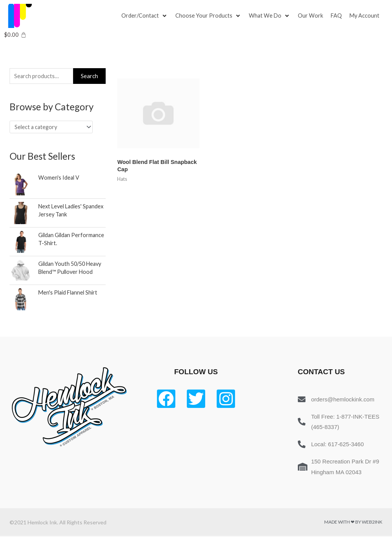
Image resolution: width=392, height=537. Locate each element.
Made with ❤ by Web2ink (353, 523)
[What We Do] (271, 16)
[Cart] (15, 35)
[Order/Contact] (145, 16)
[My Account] (367, 16)
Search (89, 76)
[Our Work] (312, 16)
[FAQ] (338, 16)
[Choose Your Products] (209, 16)
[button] (140, 16)
